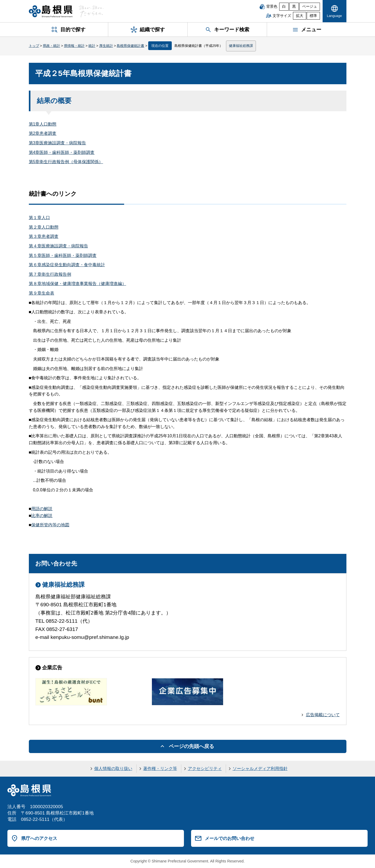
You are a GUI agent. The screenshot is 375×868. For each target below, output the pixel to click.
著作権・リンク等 (160, 769)
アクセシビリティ (205, 769)
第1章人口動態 (43, 124)
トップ (34, 46)
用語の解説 (42, 509)
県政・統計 (51, 46)
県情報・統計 (74, 46)
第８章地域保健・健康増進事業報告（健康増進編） (78, 284)
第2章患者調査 (43, 133)
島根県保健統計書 (130, 46)
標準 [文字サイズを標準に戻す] (313, 16)
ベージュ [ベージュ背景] (310, 6)
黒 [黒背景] (294, 6)
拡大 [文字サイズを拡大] (300, 16)
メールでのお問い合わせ (230, 838)
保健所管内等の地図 (50, 525)
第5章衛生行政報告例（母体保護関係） (66, 162)
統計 (92, 46)
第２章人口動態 (44, 227)
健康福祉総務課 (241, 46)
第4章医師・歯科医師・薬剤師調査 (62, 152)
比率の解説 (42, 516)
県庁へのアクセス (39, 838)
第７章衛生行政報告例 (50, 274)
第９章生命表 (42, 293)
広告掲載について (323, 715)
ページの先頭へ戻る (191, 746)
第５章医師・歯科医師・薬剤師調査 (63, 255)
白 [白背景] (284, 6)
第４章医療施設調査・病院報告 (58, 246)
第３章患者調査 (44, 236)
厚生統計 (106, 46)
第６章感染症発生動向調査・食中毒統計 (67, 265)
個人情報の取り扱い (113, 769)
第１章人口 (39, 218)
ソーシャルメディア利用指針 (260, 769)
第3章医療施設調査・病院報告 (58, 143)
